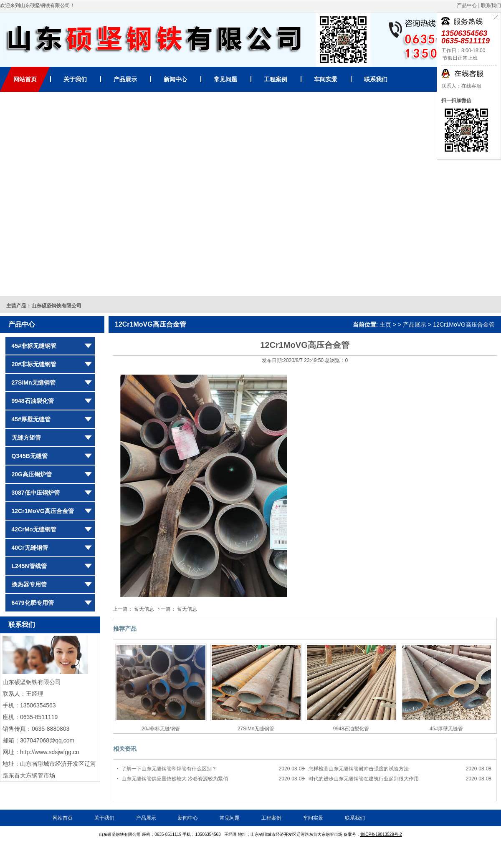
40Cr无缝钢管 (30, 548)
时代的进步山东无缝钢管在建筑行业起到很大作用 (364, 779)
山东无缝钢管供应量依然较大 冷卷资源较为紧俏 (175, 779)
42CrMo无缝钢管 (34, 529)
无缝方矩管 (26, 438)
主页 (385, 325)
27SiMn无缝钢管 (34, 382)
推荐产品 (125, 629)
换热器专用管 (29, 584)
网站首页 (25, 79)
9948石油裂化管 (33, 401)
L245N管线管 (29, 566)
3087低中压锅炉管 (36, 493)
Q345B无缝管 (30, 456)
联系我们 (491, 5)
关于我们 (75, 79)
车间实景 (326, 79)
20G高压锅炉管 (32, 474)
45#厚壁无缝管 (31, 419)
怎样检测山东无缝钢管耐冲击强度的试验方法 (359, 769)
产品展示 (125, 79)
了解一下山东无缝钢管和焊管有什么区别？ (169, 769)
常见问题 (225, 79)
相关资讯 (125, 749)
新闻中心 (175, 79)
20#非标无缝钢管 (34, 364)
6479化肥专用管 (33, 603)
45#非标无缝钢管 (34, 346)
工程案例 (276, 79)
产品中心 (467, 5)
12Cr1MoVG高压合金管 (43, 511)
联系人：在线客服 (461, 86)
